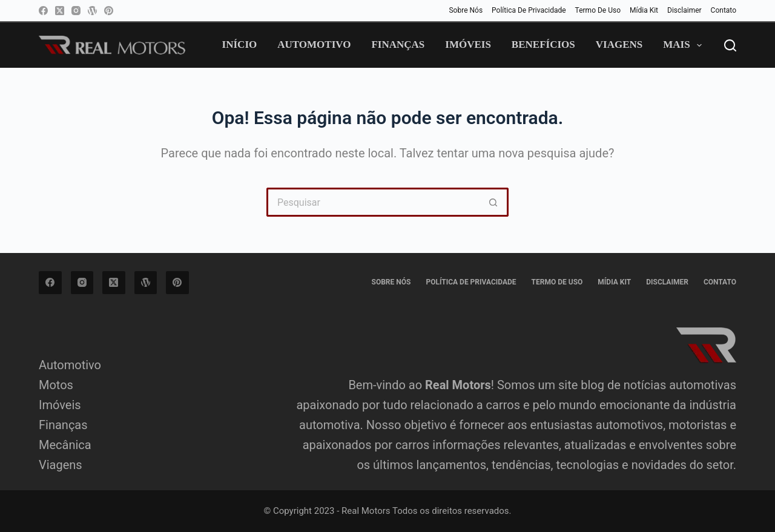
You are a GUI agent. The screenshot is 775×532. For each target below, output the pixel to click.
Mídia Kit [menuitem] (644, 10)
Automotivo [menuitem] (314, 44)
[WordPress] (92, 11)
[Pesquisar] (730, 45)
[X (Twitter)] (60, 11)
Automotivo (70, 365)
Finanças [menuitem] (398, 44)
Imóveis (60, 405)
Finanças (63, 425)
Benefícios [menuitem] (543, 44)
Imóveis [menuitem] (468, 44)
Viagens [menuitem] (619, 44)
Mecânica (65, 445)
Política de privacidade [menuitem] (529, 10)
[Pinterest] (109, 11)
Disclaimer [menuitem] (684, 10)
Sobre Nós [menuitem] (466, 10)
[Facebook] (43, 11)
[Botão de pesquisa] (494, 202)
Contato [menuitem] (724, 10)
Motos (56, 385)
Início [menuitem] (240, 44)
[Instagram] (76, 11)
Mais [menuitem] (685, 45)
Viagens (61, 465)
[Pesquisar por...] (373, 202)
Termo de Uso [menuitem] (598, 10)
